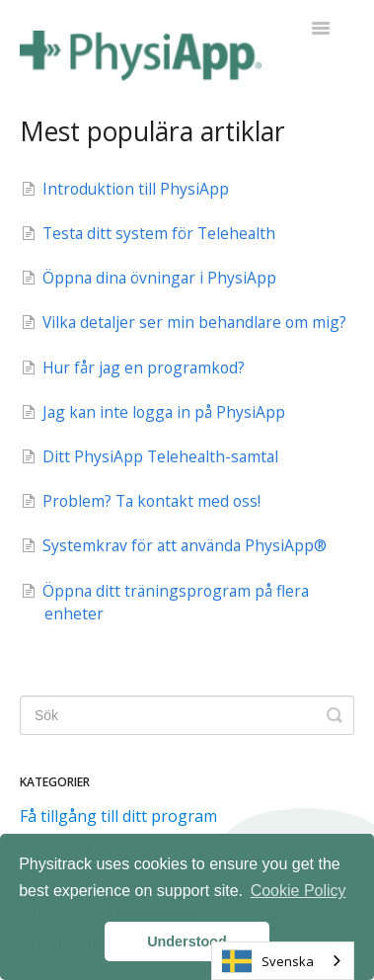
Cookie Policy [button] (299, 891)
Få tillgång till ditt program (118, 816)
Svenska (268, 961)
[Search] (187, 715)
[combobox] (283, 961)
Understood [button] (187, 941)
